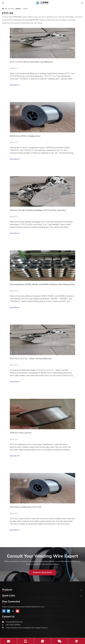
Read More (15, 85)
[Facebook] (4, 611)
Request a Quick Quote (42, 572)
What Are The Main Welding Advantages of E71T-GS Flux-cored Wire (38, 210)
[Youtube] (17, 611)
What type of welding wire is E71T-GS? (26, 507)
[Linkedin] (8, 611)
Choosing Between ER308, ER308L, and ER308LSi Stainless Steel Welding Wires (42, 284)
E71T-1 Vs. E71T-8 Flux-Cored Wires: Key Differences (31, 62)
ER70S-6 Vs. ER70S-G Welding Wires (25, 136)
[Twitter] (13, 611)
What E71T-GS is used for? (21, 433)
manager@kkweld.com (14, 622)
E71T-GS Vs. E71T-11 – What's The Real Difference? (31, 359)
